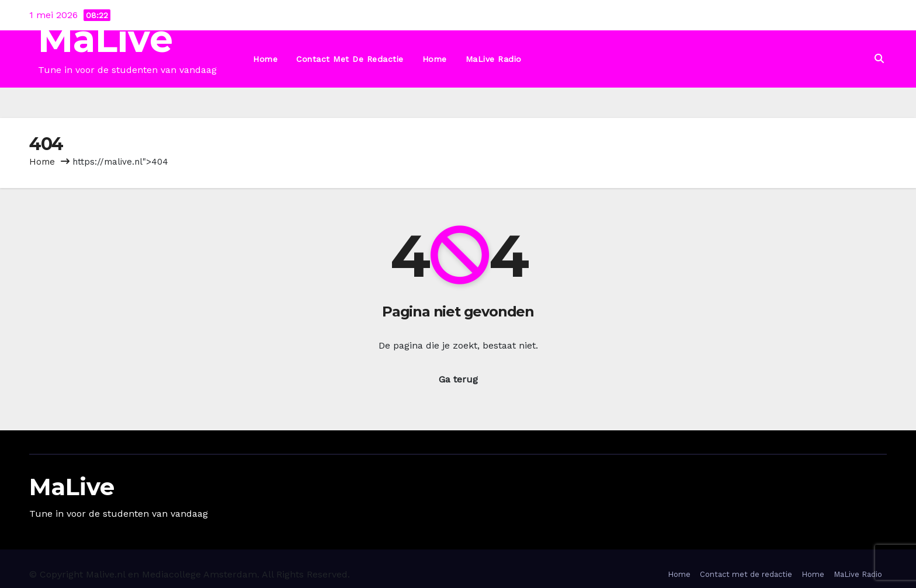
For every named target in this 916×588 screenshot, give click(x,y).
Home (265, 59)
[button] (879, 59)
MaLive (105, 39)
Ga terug (458, 379)
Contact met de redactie (350, 59)
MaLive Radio (494, 59)
